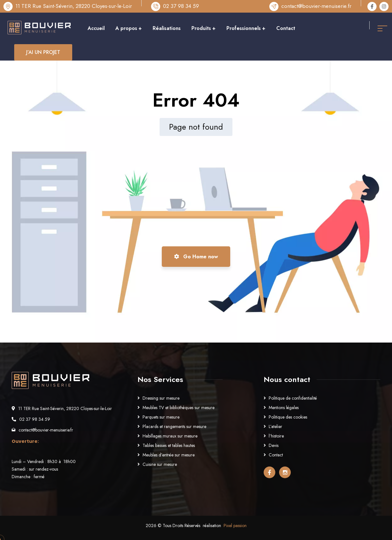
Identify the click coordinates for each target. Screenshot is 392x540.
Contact (276, 455)
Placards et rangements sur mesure (174, 426)
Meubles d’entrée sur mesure (169, 455)
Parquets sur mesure (161, 417)
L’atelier (275, 426)
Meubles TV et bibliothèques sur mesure (178, 408)
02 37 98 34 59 (181, 6)
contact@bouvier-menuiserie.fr (316, 6)
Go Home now (196, 257)
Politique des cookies (288, 417)
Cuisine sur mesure (160, 464)
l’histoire (276, 436)
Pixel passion (235, 525)
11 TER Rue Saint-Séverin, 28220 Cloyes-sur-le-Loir (74, 6)
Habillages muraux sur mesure (170, 436)
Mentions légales (284, 408)
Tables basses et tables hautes (169, 445)
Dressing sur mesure (161, 398)
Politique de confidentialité (293, 398)
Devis (274, 445)
